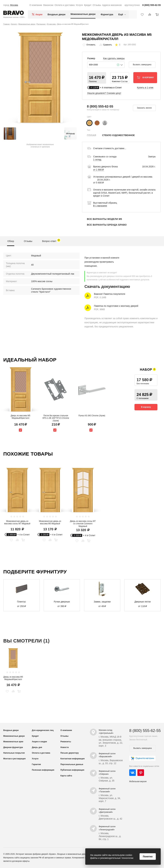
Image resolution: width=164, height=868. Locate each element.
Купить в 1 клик (145, 88)
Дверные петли (143, 602)
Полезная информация (43, 770)
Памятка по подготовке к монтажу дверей (116, 306)
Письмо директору (69, 753)
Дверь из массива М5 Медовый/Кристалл (20, 417)
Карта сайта (66, 776)
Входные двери (56, 14)
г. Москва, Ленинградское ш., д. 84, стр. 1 (110, 836)
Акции (39, 14)
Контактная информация (72, 759)
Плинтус (21, 602)
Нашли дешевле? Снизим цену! (104, 93)
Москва (14, 5)
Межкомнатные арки (13, 742)
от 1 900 (98, 170)
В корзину (146, 407)
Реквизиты (66, 742)
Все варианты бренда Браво (107, 225)
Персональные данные (72, 764)
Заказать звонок (144, 108)
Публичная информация (72, 770)
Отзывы (97, 5)
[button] (97, 78)
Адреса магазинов (112, 5)
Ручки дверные (62, 602)
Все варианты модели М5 (104, 219)
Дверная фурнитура (13, 747)
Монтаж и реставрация (14, 759)
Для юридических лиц (43, 730)
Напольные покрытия (14, 753)
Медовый (36, 256)
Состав (124, 81)
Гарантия (36, 764)
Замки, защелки (102, 602)
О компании (36, 5)
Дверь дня (37, 747)
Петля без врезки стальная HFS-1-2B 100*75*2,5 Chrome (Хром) (56, 418)
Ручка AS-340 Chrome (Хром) (92, 416)
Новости (64, 747)
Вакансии (48, 5)
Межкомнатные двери (83, 14)
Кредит (88, 5)
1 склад (97, 160)
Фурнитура (107, 14)
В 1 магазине (100, 206)
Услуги (79, 5)
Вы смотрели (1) (26, 641)
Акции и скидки (39, 742)
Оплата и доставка (64, 5)
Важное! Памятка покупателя (110, 294)
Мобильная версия (138, 781)
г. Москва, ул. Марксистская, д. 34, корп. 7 (110, 798)
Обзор (11, 241)
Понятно (148, 857)
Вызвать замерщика (142, 65)
